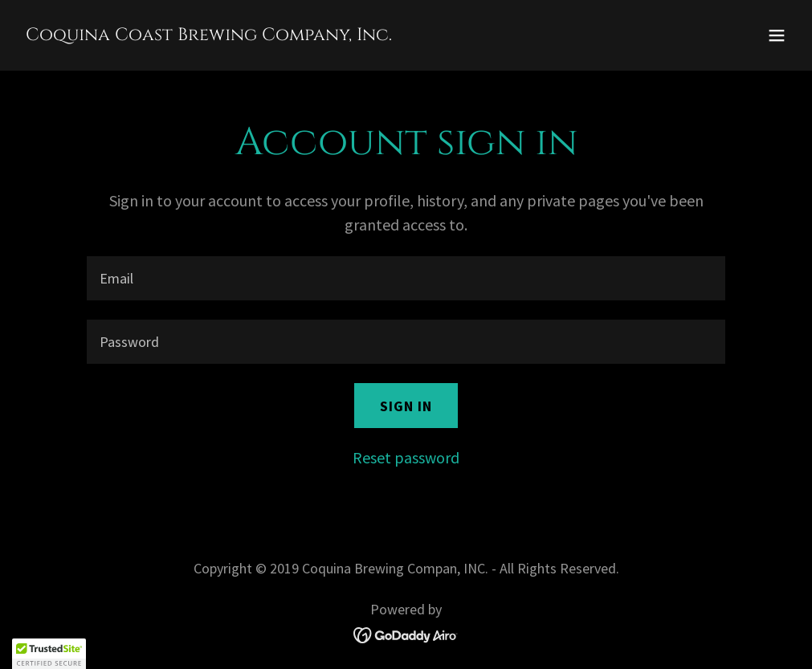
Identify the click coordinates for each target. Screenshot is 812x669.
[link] (209, 34)
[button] (777, 35)
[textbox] (406, 278)
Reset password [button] (406, 457)
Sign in (406, 406)
